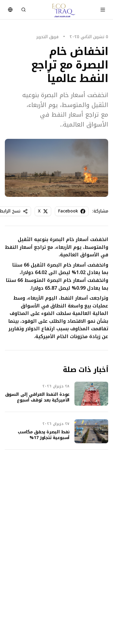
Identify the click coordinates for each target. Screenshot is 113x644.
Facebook (72, 211)
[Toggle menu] (103, 10)
